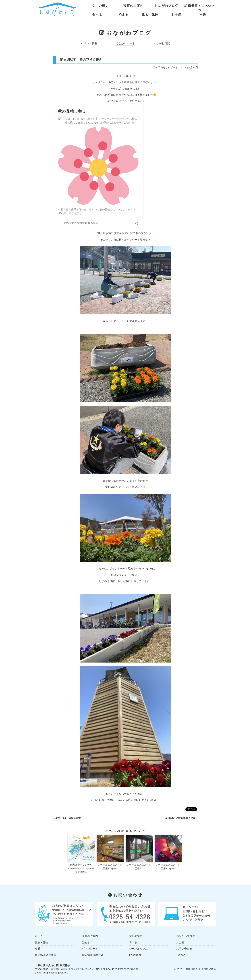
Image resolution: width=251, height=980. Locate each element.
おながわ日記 (162, 43)
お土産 (177, 15)
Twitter (181, 955)
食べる (97, 15)
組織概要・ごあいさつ (200, 7)
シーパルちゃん (139, 949)
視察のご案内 (133, 6)
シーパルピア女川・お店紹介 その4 (168, 867)
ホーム (39, 936)
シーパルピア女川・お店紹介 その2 (110, 867)
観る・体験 (150, 15)
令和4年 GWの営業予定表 (180, 818)
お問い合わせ (184, 949)
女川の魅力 (100, 6)
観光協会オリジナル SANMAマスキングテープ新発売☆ (81, 868)
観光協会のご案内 (46, 955)
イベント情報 (89, 43)
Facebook (135, 955)
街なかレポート (125, 43)
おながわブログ (166, 6)
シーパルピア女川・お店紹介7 (139, 867)
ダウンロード (90, 949)
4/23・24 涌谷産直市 (68, 818)
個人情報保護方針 (93, 955)
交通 (203, 15)
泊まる (124, 15)
